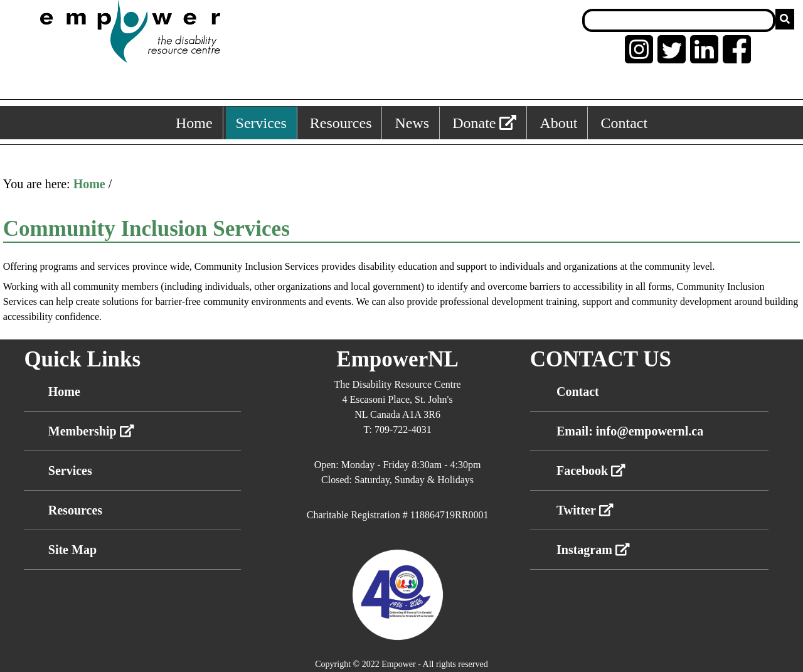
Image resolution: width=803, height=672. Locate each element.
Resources (75, 510)
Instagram (593, 550)
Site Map (72, 550)
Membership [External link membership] (91, 431)
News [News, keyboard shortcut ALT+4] (412, 123)
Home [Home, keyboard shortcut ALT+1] (194, 123)
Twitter (585, 510)
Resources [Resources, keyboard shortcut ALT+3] (341, 123)
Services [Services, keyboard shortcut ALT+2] (261, 123)
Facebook (591, 471)
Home (89, 184)
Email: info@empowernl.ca (630, 431)
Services (70, 471)
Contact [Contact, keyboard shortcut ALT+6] (624, 123)
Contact (578, 392)
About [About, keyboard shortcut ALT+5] (558, 123)
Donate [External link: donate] (484, 123)
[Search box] (679, 20)
